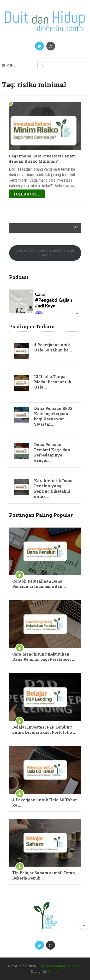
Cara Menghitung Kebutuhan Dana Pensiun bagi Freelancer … (43, 657)
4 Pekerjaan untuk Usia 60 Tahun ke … (53, 347)
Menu (11, 65)
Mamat (53, 972)
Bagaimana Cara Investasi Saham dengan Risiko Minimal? (42, 159)
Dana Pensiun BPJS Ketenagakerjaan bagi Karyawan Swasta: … (53, 416)
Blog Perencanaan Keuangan (59, 966)
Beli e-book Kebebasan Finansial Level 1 (45, 253)
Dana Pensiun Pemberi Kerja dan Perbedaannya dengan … (52, 452)
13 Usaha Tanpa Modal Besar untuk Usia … (53, 382)
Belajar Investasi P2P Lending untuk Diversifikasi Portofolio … (44, 730)
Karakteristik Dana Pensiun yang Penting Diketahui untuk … (53, 488)
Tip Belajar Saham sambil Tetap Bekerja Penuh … (44, 875)
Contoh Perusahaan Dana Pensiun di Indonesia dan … (39, 584)
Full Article (27, 194)
